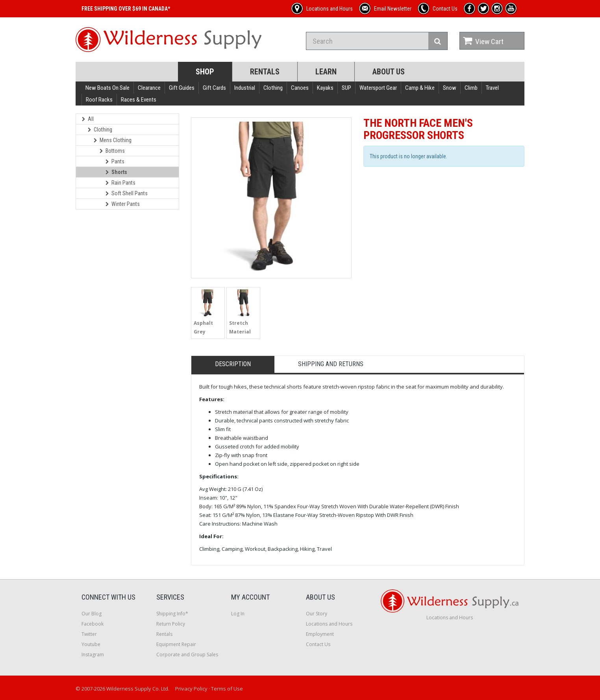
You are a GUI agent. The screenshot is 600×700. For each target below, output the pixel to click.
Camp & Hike (420, 88)
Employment (320, 634)
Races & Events (139, 100)
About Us (389, 72)
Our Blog (92, 614)
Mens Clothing (113, 140)
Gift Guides (182, 88)
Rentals (265, 72)
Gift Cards (214, 88)
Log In (238, 614)
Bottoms (112, 151)
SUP (346, 88)
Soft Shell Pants (127, 193)
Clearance (149, 88)
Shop (205, 72)
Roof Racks (99, 100)
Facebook (93, 624)
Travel (492, 88)
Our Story (317, 614)
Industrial (245, 88)
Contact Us (318, 644)
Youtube (91, 644)
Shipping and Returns (331, 364)
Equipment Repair (176, 644)
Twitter (89, 634)
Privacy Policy (191, 689)
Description (233, 364)
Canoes (300, 88)
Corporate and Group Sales (187, 655)
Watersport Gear (378, 88)
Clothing (273, 88)
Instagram (93, 655)
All (88, 119)
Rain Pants (120, 183)
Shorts (116, 172)
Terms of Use (227, 689)
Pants (115, 161)
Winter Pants (123, 204)
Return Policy (171, 624)
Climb (471, 88)
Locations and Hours (329, 624)
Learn (326, 72)
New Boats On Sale (107, 88)
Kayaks (325, 88)
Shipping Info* (172, 614)
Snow (450, 88)
